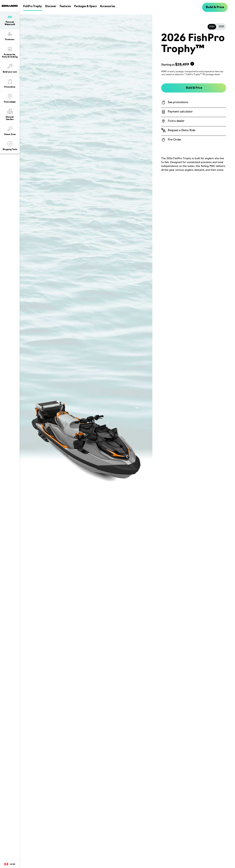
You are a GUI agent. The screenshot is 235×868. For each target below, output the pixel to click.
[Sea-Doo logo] (10, 6)
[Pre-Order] (194, 140)
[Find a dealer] (194, 121)
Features (65, 7)
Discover (51, 7)
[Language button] (10, 864)
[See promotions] (194, 102)
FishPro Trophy (32, 7)
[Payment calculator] (194, 112)
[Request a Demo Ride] (194, 130)
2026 (212, 27)
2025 (221, 27)
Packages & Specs (85, 7)
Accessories (108, 7)
